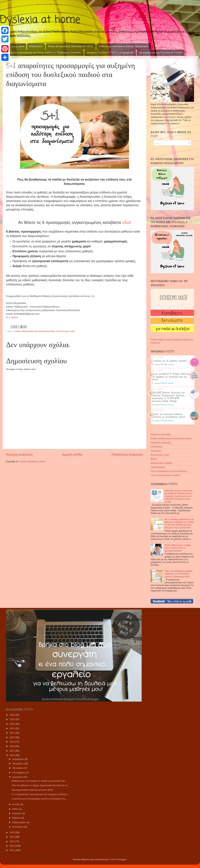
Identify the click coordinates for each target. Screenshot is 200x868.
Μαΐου (16, 809)
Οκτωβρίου (18, 768)
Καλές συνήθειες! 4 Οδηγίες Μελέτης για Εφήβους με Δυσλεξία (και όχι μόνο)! (171, 377)
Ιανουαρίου (18, 827)
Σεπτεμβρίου (19, 773)
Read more (168, 364)
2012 (12, 846)
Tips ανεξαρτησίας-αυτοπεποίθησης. (169, 471)
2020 (12, 737)
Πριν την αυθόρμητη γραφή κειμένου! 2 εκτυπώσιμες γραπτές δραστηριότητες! (178, 574)
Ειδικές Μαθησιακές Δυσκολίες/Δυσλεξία (35, 331)
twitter (15, 317)
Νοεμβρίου (18, 764)
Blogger (123, 859)
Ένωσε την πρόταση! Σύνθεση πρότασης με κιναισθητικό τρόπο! (168, 415)
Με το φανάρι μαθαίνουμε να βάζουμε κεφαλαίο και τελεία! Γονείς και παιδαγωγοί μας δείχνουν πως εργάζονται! (179, 523)
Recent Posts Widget (187, 427)
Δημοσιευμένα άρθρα (161, 463)
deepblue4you (102, 859)
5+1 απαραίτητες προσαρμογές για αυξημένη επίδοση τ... (41, 794)
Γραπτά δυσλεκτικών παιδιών (166, 475)
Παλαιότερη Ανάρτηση (127, 454)
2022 (12, 728)
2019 (12, 742)
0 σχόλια (156, 364)
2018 (12, 746)
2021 (12, 733)
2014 (12, 837)
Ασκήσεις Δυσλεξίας (161, 434)
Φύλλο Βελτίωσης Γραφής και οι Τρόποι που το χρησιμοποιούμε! (178, 548)
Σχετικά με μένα (15, 46)
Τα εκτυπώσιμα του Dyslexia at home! (161, 53)
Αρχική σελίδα (72, 454)
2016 (12, 755)
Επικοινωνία (36, 46)
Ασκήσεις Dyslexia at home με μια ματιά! (110, 53)
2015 (12, 832)
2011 (12, 850)
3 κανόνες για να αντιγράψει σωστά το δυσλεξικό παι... (39, 799)
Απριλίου (17, 813)
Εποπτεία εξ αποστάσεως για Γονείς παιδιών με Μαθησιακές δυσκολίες (43, 53)
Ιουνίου (16, 804)
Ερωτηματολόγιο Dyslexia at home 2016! (33, 790)
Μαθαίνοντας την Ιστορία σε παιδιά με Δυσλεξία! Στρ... (39, 781)
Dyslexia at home (40, 20)
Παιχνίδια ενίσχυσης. (161, 443)
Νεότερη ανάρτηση (19, 454)
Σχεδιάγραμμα (158, 467)
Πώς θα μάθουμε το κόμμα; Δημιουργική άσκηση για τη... (41, 785)
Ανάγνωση (156, 451)
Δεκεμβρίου (18, 759)
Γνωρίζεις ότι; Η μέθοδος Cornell (169, 361)
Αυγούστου (18, 777)
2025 (12, 715)
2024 (12, 719)
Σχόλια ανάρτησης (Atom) (33, 461)
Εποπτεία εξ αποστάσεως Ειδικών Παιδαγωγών (124, 46)
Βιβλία (154, 459)
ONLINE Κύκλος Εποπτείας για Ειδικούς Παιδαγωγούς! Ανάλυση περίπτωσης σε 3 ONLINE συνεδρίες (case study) (168, 397)
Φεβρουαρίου (19, 822)
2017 (12, 751)
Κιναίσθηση (157, 447)
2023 (12, 724)
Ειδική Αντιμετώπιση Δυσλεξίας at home (70, 46)
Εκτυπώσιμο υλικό (66, 331)
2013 (12, 841)
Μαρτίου (17, 818)
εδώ (93, 296)
